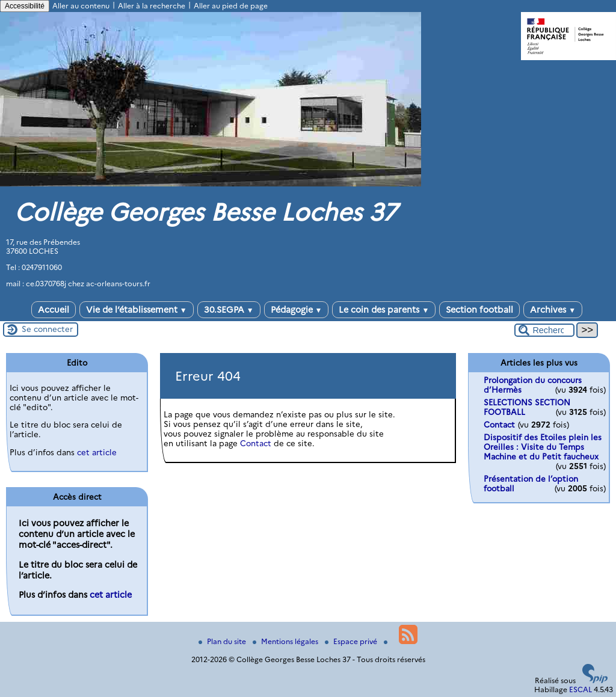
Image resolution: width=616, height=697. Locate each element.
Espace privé (352, 641)
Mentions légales (286, 641)
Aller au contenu (81, 6)
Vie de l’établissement (137, 310)
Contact (256, 443)
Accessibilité (25, 6)
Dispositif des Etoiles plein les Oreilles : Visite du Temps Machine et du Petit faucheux (543, 447)
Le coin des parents (384, 310)
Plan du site (223, 641)
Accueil (54, 310)
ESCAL (581, 689)
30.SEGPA (229, 310)
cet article (97, 452)
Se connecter (47, 329)
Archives (553, 310)
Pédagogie (297, 310)
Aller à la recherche (152, 6)
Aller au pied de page (231, 6)
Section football (479, 310)
